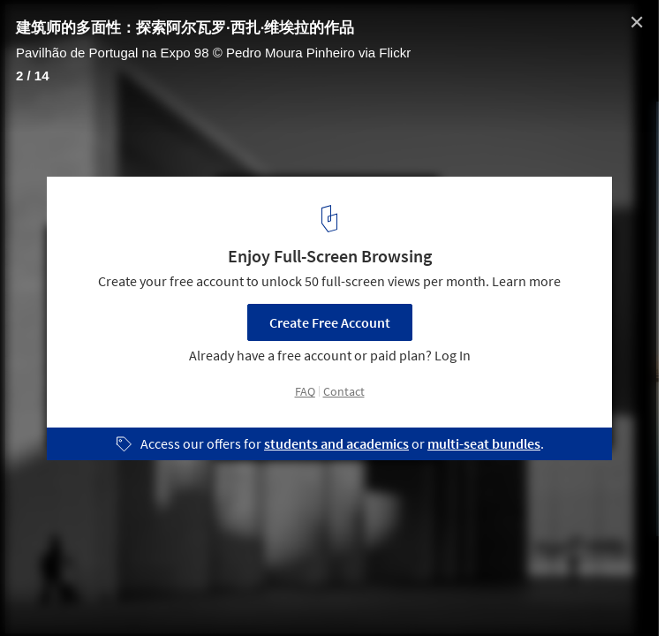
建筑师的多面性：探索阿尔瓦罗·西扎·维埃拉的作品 (185, 28)
